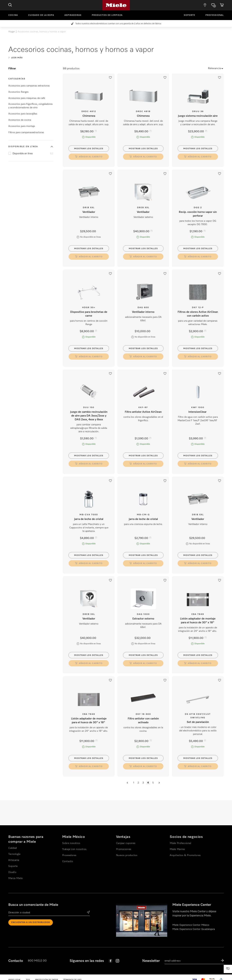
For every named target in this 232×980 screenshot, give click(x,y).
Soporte (189, 15)
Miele (116, 5)
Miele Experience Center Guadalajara (194, 929)
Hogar (12, 32)
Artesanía (14, 860)
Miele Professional (180, 843)
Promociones (124, 849)
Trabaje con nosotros (74, 849)
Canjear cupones (126, 843)
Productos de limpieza (107, 15)
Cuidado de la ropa (41, 15)
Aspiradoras (73, 15)
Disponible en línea (23, 147)
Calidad (13, 848)
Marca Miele (15, 878)
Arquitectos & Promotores (185, 855)
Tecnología (14, 854)
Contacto (68, 861)
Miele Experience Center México (191, 925)
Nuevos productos (127, 855)
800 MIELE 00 (37, 961)
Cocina (13, 15)
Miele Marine (177, 849)
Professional (215, 15)
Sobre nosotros (71, 843)
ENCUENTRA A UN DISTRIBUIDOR (31, 922)
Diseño (12, 872)
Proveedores (69, 855)
